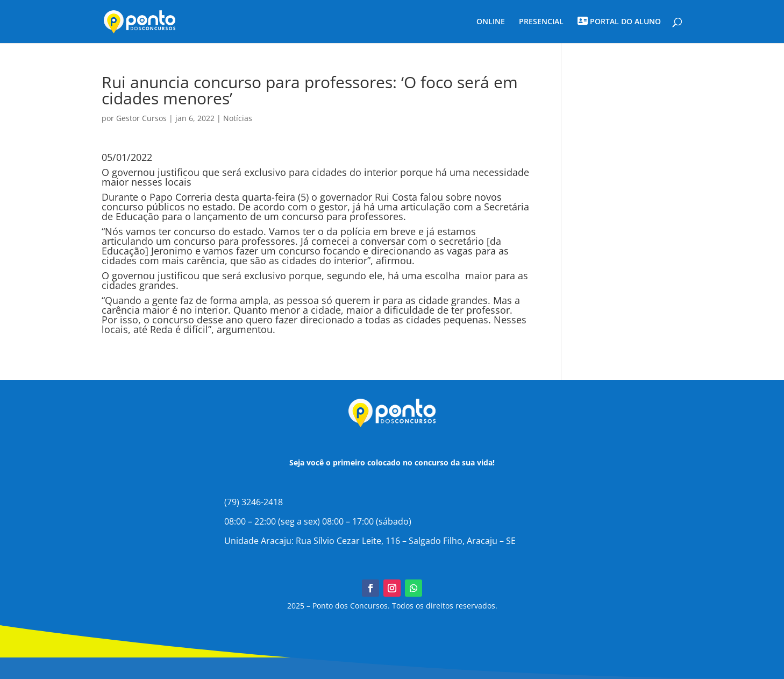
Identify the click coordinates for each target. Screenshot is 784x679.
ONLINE (491, 22)
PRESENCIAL (541, 22)
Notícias (238, 118)
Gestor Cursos (141, 118)
